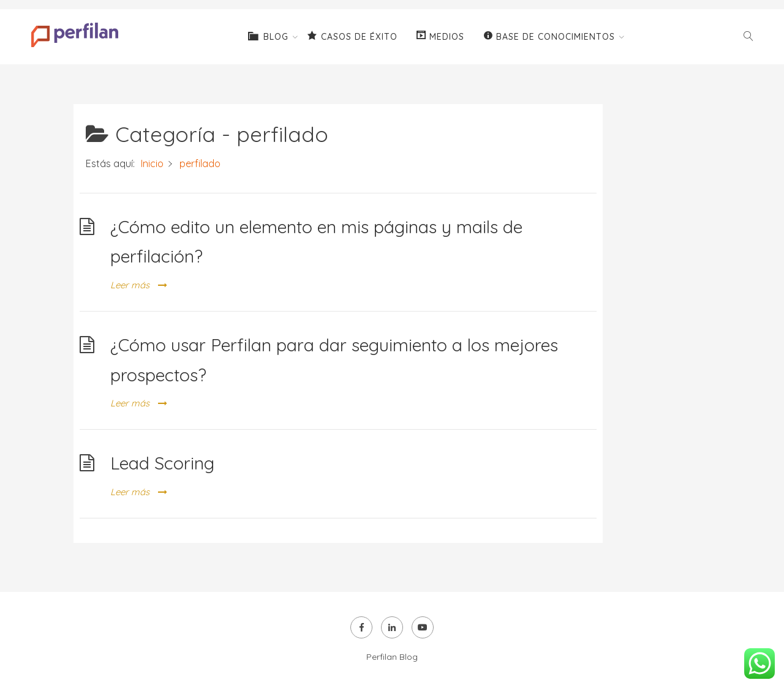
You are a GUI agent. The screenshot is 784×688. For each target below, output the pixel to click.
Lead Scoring (162, 463)
